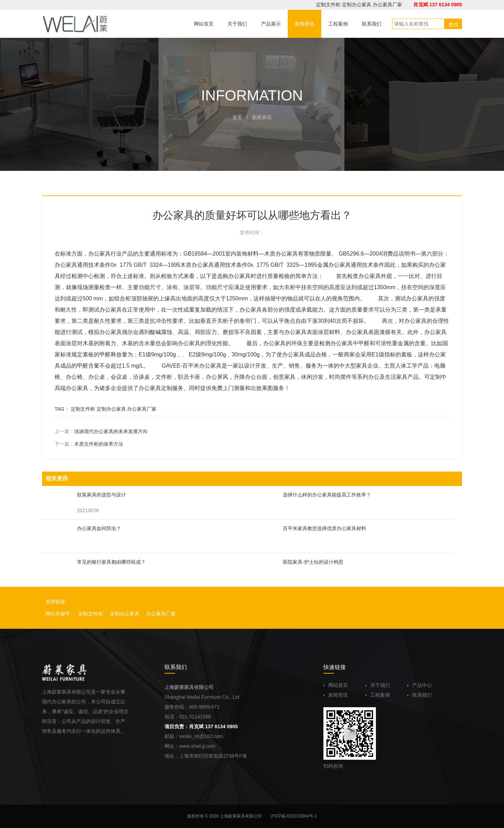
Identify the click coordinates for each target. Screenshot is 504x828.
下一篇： (89, 444)
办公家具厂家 (387, 5)
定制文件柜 (328, 5)
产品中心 (420, 685)
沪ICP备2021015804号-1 (293, 816)
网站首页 (336, 685)
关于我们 (378, 685)
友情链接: (56, 601)
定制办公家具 (357, 5)
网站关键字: (58, 614)
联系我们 (420, 695)
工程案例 (378, 695)
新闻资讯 (336, 695)
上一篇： (101, 431)
